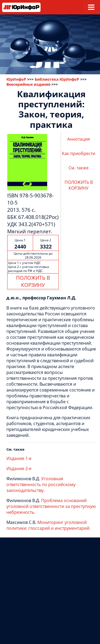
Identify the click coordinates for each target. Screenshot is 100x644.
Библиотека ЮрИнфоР (57, 79)
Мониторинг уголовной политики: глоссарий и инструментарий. (48, 525)
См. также (79, 168)
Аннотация (79, 139)
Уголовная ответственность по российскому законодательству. (41, 484)
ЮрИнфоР (16, 79)
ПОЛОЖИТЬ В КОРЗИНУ (33, 281)
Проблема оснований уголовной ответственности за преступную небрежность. (51, 506)
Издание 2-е (19, 468)
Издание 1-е (19, 458)
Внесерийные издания (28, 84)
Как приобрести (79, 153)
